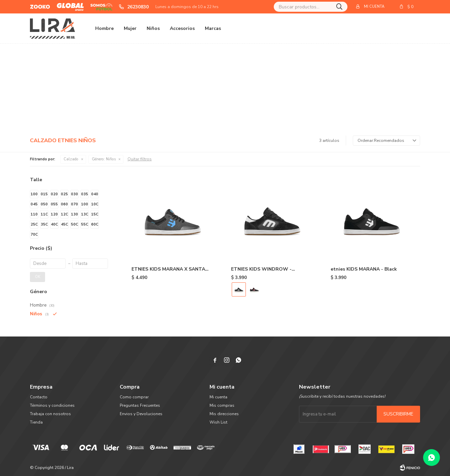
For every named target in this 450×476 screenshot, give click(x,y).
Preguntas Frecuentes (140, 405)
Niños (153, 28)
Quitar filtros (140, 159)
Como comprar (134, 397)
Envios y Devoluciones (141, 414)
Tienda (36, 422)
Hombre (104, 28)
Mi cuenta (218, 397)
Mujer (130, 28)
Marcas (213, 28)
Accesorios (182, 28)
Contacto (39, 397)
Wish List (218, 422)
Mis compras (222, 405)
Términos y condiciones (52, 405)
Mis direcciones (224, 414)
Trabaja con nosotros (50, 414)
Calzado (71, 159)
